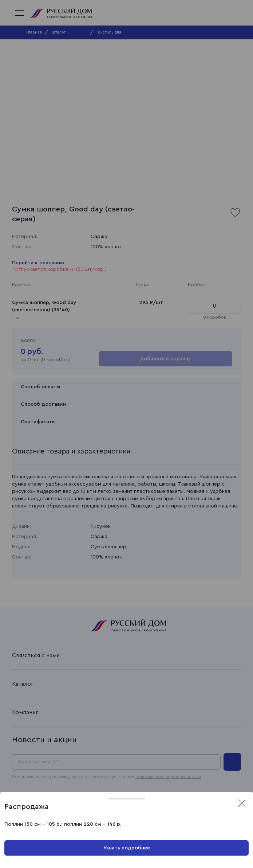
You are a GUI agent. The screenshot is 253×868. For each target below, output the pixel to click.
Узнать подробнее (127, 848)
